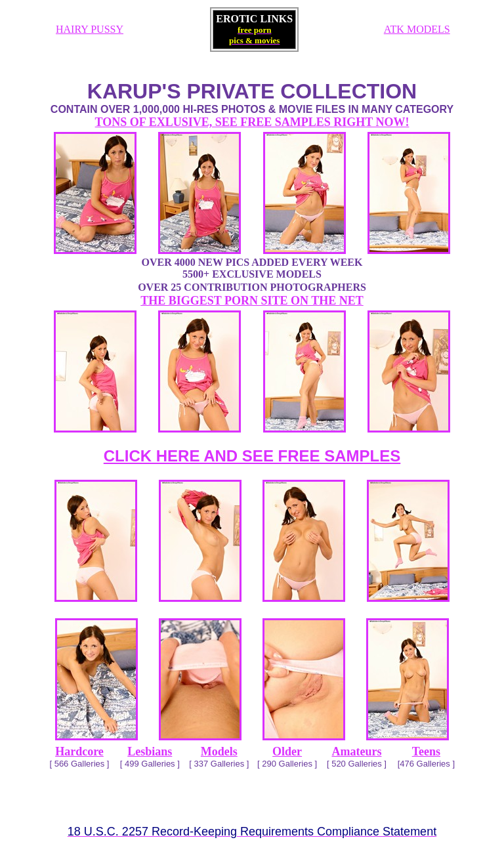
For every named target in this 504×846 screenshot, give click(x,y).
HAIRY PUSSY (90, 29)
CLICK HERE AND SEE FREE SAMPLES (252, 456)
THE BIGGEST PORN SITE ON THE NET (252, 301)
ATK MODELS (417, 29)
